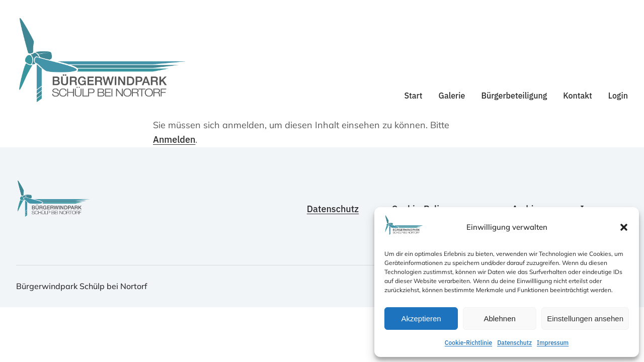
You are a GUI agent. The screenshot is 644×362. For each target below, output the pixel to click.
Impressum (553, 343)
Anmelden (174, 140)
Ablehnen (499, 319)
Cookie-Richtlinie (468, 343)
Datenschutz (514, 343)
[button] (624, 227)
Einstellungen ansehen (585, 319)
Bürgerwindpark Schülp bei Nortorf (82, 286)
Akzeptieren (421, 319)
